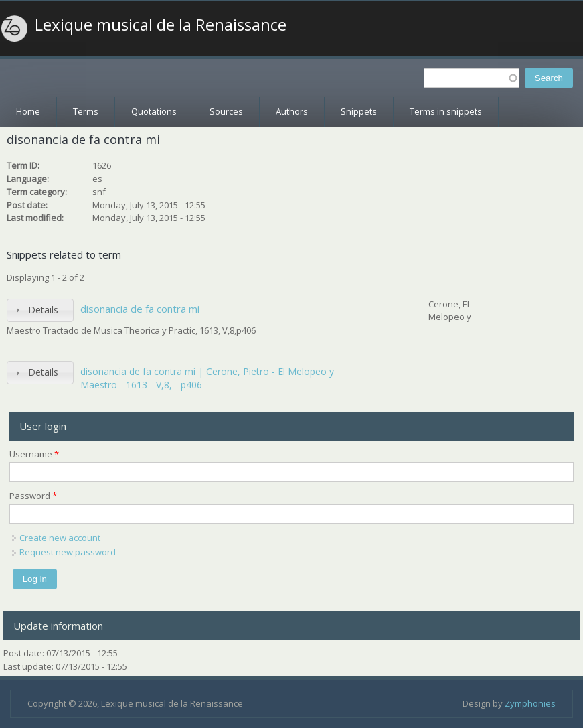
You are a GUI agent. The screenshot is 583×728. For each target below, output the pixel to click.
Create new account (60, 538)
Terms (86, 111)
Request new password (68, 552)
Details (43, 310)
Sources (226, 111)
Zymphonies (530, 703)
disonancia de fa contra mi (140, 309)
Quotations (154, 111)
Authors (292, 111)
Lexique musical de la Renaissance (161, 25)
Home (28, 111)
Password (33, 496)
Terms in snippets (446, 111)
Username (34, 454)
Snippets (359, 111)
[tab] (40, 310)
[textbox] (472, 78)
